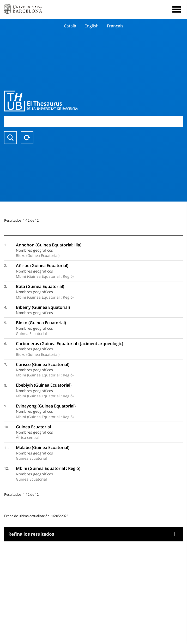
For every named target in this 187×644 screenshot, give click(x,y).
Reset (27, 138)
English (92, 26)
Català (70, 26)
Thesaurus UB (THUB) (67, 101)
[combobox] (93, 121)
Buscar (10, 138)
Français (115, 26)
